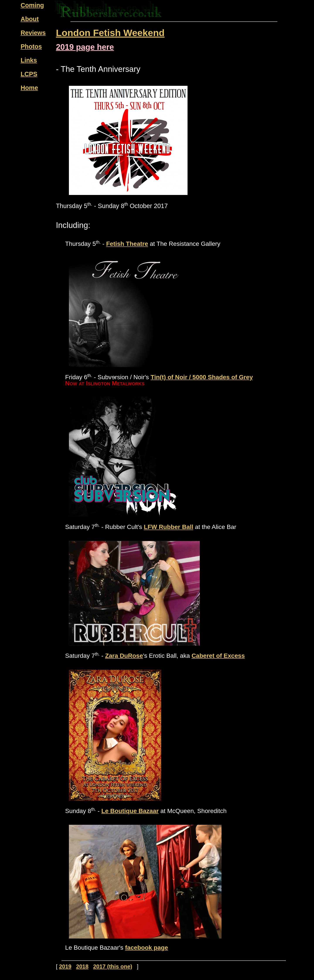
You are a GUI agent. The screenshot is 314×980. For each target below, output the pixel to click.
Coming (32, 5)
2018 (82, 966)
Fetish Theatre (127, 244)
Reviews (33, 33)
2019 (65, 966)
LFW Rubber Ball (168, 527)
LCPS (29, 74)
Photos (31, 47)
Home (29, 88)
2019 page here (85, 47)
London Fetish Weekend (110, 33)
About (30, 19)
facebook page (146, 948)
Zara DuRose (124, 656)
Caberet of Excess (218, 656)
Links (29, 60)
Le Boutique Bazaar (130, 811)
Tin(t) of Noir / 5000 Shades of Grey (202, 377)
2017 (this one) (113, 966)
